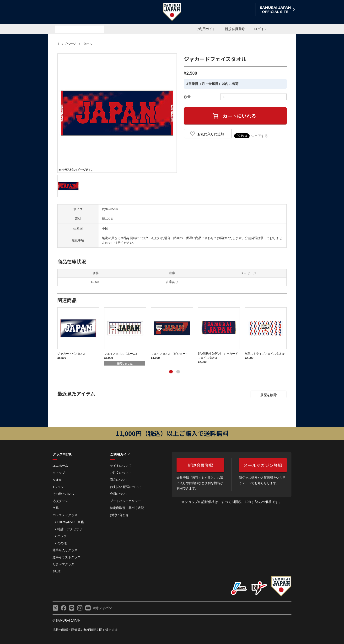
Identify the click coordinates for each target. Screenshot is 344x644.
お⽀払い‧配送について (126, 487)
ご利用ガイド (206, 29)
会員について (119, 494)
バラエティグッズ (65, 515)
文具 (56, 508)
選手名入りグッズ (65, 550)
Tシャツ (58, 487)
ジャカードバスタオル (72, 354)
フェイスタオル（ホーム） (121, 354)
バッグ (62, 536)
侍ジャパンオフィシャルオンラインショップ (75, 12)
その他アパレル (63, 494)
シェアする (259, 136)
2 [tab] (178, 372)
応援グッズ (60, 501)
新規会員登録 (235, 29)
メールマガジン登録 (263, 465)
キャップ (59, 473)
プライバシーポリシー (125, 501)
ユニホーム (60, 466)
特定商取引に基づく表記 (127, 508)
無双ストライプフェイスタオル (265, 354)
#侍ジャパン (102, 608)
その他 (62, 543)
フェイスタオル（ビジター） (170, 354)
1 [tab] (171, 372)
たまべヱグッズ (63, 564)
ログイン (261, 29)
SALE (56, 571)
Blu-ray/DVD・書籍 (71, 522)
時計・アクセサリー (71, 529)
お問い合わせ (119, 515)
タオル (88, 44)
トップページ (67, 44)
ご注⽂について (121, 473)
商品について (119, 480)
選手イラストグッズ (67, 557)
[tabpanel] (81, 334)
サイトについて (121, 466)
